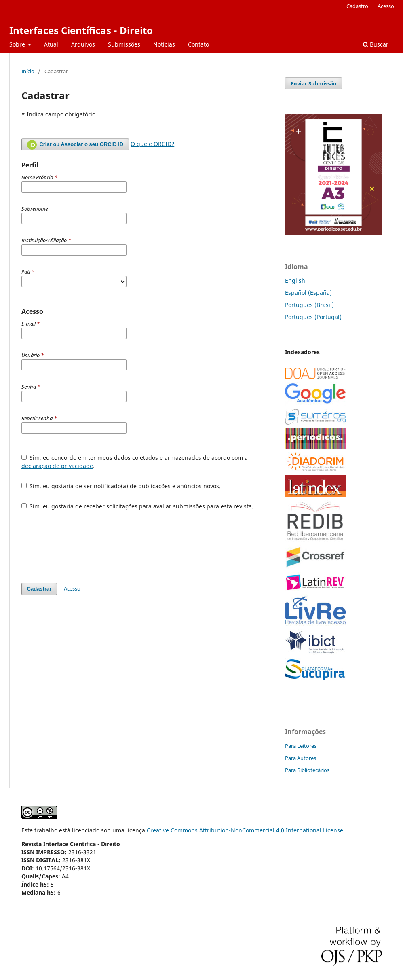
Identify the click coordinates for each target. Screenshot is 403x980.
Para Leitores (301, 746)
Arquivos (83, 44)
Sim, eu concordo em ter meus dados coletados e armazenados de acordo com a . (135, 462)
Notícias (164, 44)
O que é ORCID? (152, 144)
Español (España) (308, 293)
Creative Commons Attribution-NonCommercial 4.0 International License (245, 830)
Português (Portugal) (313, 317)
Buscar (376, 44)
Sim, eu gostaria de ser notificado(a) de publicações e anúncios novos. (121, 486)
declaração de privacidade (57, 466)
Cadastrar (39, 589)
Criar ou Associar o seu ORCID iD (75, 145)
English (295, 280)
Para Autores (301, 758)
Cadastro (357, 6)
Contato (198, 44)
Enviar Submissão (313, 83)
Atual (51, 44)
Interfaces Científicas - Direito (81, 30)
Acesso (386, 6)
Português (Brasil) (309, 305)
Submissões (124, 44)
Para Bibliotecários (307, 770)
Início (28, 71)
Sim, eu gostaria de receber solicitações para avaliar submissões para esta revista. (138, 506)
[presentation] (83, 546)
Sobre (18, 44)
